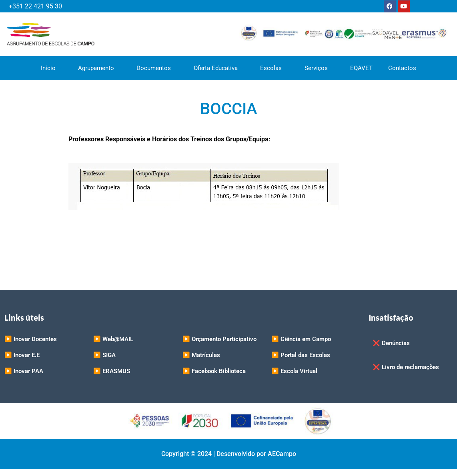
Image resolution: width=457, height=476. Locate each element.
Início (51, 68)
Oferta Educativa (219, 68)
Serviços (320, 68)
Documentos (157, 68)
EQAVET (362, 68)
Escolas (275, 68)
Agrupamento (99, 68)
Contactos (403, 68)
